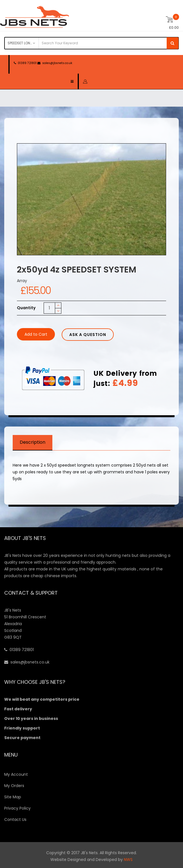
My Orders (14, 786)
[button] (85, 81)
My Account (16, 774)
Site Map (13, 797)
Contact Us (15, 819)
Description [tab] (33, 442)
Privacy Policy (17, 808)
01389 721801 (27, 63)
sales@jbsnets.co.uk (57, 63)
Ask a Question (88, 335)
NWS (128, 860)
